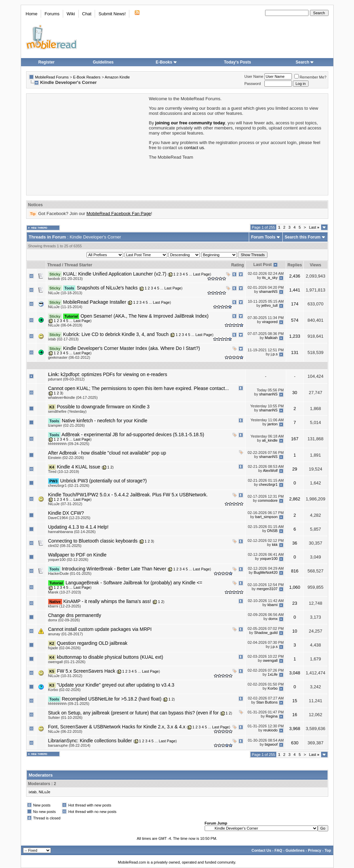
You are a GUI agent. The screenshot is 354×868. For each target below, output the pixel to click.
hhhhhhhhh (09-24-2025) (69, 444)
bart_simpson (266, 517)
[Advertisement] (87, 144)
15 (295, 701)
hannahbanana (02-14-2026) (72, 532)
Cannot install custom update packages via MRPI (100, 629)
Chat (87, 14)
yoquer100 (269, 559)
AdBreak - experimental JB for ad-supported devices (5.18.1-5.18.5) (133, 435)
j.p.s (274, 354)
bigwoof (271, 744)
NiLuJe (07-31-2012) (65, 504)
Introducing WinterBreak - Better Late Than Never (114, 569)
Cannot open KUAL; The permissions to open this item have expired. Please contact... (139, 388)
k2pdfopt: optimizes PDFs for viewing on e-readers (114, 374)
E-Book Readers (87, 77)
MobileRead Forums (52, 77)
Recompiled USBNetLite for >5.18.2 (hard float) (112, 699)
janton (273, 424)
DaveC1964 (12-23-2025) (69, 518)
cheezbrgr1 (268, 484)
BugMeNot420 (266, 572)
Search (305, 62)
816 (295, 571)
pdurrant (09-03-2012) (67, 379)
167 (295, 439)
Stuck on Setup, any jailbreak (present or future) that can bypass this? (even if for (134, 713)
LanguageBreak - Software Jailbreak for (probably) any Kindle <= (134, 583)
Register (46, 62)
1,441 (295, 290)
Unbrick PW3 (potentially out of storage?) (103, 481)
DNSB (272, 531)
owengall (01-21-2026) (67, 662)
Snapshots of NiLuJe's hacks (107, 288)
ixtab (33, 792)
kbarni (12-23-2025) (65, 606)
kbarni (273, 605)
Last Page (202, 274)
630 (295, 743)
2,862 (295, 499)
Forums (52, 14)
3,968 (295, 729)
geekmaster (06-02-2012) (69, 357)
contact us (194, 148)
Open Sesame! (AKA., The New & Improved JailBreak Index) (144, 316)
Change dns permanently (75, 615)
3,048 (295, 673)
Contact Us (261, 850)
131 (295, 352)
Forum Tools (263, 237)
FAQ (278, 850)
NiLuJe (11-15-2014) (65, 307)
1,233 (295, 336)
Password (253, 84)
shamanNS (268, 291)
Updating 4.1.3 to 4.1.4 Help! (78, 527)
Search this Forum (303, 237)
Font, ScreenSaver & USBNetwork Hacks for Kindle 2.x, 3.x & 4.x (117, 727)
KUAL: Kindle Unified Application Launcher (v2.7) (115, 274)
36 (295, 543)
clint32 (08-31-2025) (65, 546)
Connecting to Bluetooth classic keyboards (93, 541)
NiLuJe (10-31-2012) (65, 676)
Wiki (71, 14)
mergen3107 (267, 589)
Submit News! (112, 14)
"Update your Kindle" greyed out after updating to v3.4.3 (115, 685)
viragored (270, 322)
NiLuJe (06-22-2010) (65, 731)
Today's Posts (238, 62)
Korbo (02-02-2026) (64, 690)
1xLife (273, 675)
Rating (237, 265)
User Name (254, 76)
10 (295, 631)
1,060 (295, 587)
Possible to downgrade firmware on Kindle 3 (103, 407)
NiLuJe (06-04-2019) (65, 325)
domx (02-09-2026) (64, 620)
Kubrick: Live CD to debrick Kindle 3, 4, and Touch (116, 334)
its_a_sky (270, 278)
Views (316, 265)
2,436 (295, 276)
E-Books (166, 62)
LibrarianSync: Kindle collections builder (90, 741)
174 (295, 304)
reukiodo (271, 730)
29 (295, 469)
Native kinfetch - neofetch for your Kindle (105, 421)
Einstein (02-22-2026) (66, 458)
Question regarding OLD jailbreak (92, 643)
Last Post (263, 265)
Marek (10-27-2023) (65, 592)
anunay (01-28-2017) (66, 634)
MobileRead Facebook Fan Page (119, 214)
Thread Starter (78, 265)
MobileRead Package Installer (95, 302)
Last (314, 227)
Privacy (314, 850)
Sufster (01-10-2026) (66, 718)
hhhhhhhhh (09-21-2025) (69, 704)
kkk (275, 545)
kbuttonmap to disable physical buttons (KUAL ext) (110, 657)
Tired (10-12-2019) (64, 472)
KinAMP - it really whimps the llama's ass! (107, 601)
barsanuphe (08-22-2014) (69, 745)
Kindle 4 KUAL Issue (78, 467)
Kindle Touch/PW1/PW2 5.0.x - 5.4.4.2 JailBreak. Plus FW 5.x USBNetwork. (128, 495)
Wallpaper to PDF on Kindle (77, 555)
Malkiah (271, 338)
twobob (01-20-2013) (66, 279)
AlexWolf (270, 471)
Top (328, 850)
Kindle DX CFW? (66, 513)
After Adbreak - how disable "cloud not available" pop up (107, 453)
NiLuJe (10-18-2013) (65, 293)
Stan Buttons (267, 703)
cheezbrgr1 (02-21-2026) (69, 485)
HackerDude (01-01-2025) (70, 573)
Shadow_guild (266, 633)
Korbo (273, 689)
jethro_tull (269, 305)
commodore (268, 501)
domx (273, 619)
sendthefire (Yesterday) (67, 411)
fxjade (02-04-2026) (64, 648)
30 (295, 393)
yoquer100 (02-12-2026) (68, 560)
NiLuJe (44, 792)
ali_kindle (270, 440)
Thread (54, 265)
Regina (272, 716)
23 (295, 603)
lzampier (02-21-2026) (67, 425)
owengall (270, 661)
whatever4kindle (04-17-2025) (73, 397)
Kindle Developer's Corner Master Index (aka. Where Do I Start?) (132, 348)
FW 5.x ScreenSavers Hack (86, 671)
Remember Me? (310, 77)
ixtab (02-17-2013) (63, 339)
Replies (295, 265)
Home (32, 14)
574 (295, 320)
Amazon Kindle (117, 77)
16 (295, 715)
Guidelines (103, 62)
